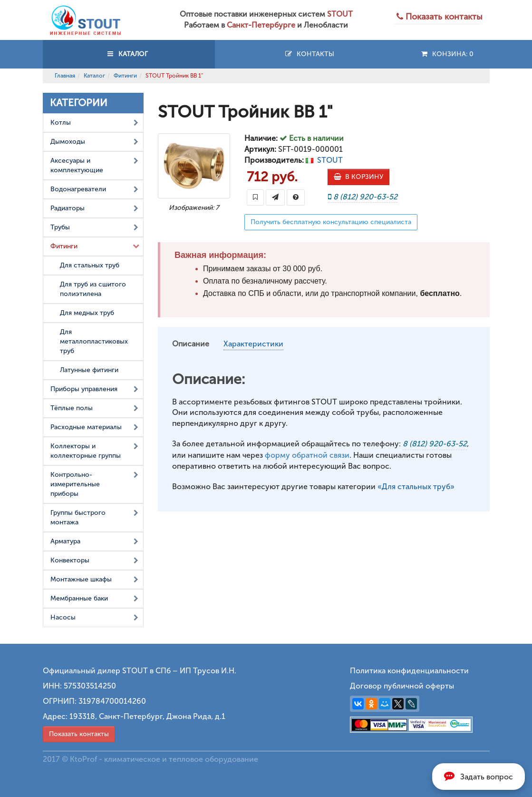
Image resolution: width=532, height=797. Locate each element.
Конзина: (447, 54)
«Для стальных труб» (416, 487)
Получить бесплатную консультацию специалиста (331, 222)
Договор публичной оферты (402, 686)
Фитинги (125, 76)
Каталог (94, 76)
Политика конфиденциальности (409, 671)
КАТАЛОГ (129, 54)
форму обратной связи (307, 455)
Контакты (309, 54)
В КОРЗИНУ (358, 177)
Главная (65, 76)
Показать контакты (79, 734)
